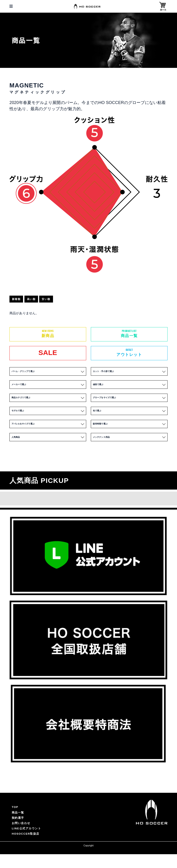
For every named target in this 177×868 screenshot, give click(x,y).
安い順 (55, 299)
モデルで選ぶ (48, 419)
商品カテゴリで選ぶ (48, 403)
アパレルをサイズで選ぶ (48, 434)
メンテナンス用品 (129, 449)
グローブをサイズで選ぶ (129, 403)
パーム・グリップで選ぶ (48, 372)
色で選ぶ (129, 419)
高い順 (37, 299)
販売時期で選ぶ (129, 434)
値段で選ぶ (129, 388)
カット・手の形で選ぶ (129, 372)
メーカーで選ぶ (48, 388)
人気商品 (48, 449)
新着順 (18, 299)
